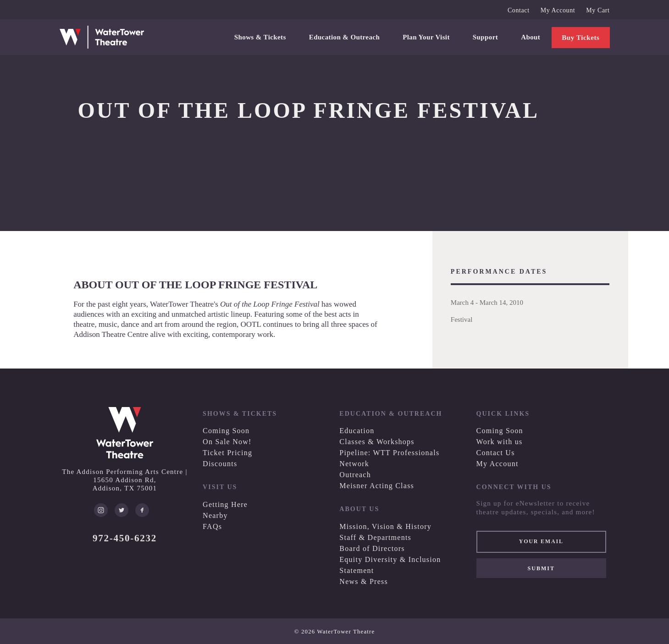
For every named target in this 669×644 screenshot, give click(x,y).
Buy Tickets (581, 38)
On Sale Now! (227, 442)
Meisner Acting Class (377, 486)
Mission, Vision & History (385, 526)
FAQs (212, 526)
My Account (558, 10)
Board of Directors (372, 548)
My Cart (598, 10)
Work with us (500, 442)
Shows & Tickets (260, 37)
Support (485, 37)
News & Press (364, 581)
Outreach (355, 475)
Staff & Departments (375, 537)
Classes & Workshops (377, 442)
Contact (519, 10)
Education (357, 431)
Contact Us (496, 453)
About (531, 37)
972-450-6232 (125, 538)
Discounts (220, 464)
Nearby (215, 515)
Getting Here (225, 504)
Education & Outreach (344, 37)
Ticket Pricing (227, 453)
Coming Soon (226, 431)
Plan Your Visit (426, 37)
